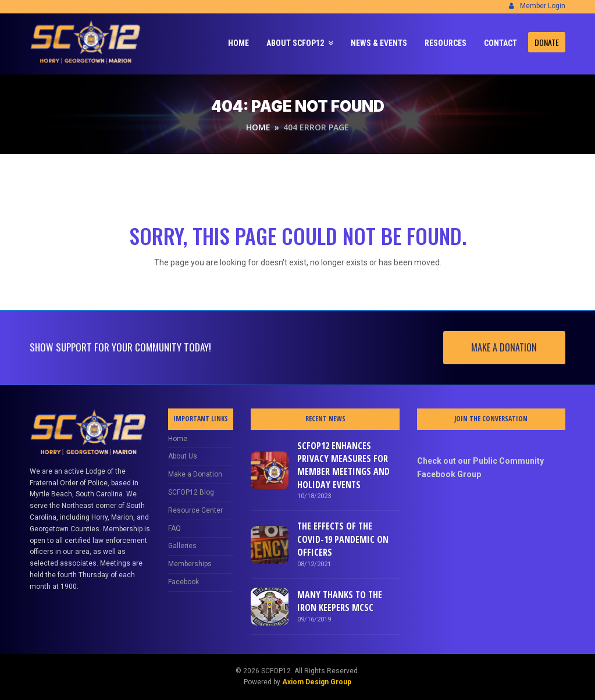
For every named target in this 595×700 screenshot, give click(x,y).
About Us (183, 456)
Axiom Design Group (317, 682)
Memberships (190, 564)
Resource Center (195, 510)
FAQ (174, 528)
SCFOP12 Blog (191, 492)
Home (178, 439)
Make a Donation (195, 474)
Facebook (184, 582)
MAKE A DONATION (504, 347)
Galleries (182, 546)
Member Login (543, 6)
